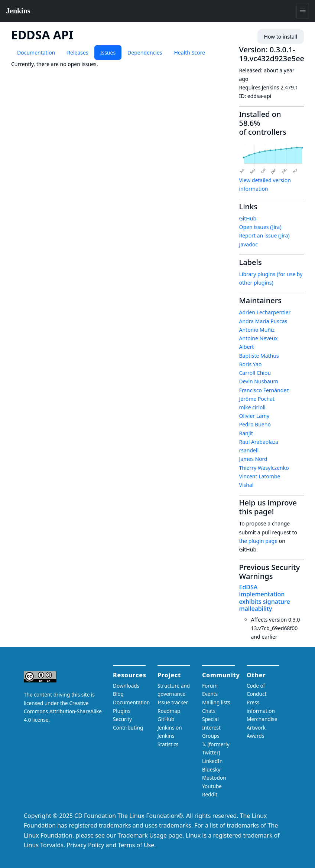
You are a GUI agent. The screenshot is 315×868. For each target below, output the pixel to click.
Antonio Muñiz (257, 330)
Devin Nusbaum (259, 381)
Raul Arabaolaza (259, 442)
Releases (77, 53)
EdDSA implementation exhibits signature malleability (265, 598)
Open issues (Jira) (260, 227)
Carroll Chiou (255, 373)
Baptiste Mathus (259, 356)
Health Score (189, 53)
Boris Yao (251, 364)
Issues (108, 53)
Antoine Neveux (259, 338)
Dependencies (145, 53)
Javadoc (249, 244)
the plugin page (259, 541)
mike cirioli (252, 407)
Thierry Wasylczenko (264, 468)
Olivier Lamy (254, 416)
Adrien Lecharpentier (265, 312)
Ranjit (246, 433)
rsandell (249, 450)
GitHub (248, 218)
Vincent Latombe (260, 476)
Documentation (36, 53)
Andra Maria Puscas (263, 321)
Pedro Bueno (255, 424)
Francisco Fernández (264, 390)
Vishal (246, 485)
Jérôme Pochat (257, 399)
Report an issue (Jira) (264, 235)
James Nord (253, 459)
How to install (281, 37)
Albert (247, 347)
